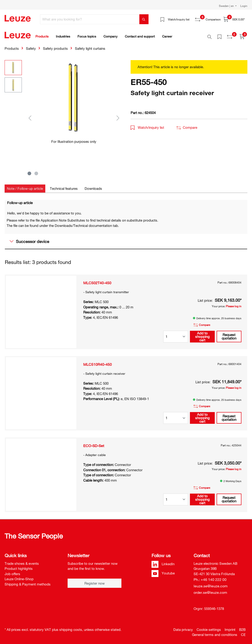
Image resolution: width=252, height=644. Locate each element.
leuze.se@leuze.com (211, 583)
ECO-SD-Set (94, 443)
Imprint (230, 627)
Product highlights (19, 566)
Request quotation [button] (229, 334)
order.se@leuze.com (210, 590)
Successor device (29, 239)
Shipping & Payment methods (28, 582)
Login (244, 6)
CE (243, 632)
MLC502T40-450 (97, 280)
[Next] (118, 115)
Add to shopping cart (202, 334)
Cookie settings (209, 627)
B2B (242, 627)
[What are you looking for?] (90, 19)
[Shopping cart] (234, 19)
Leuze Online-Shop (19, 576)
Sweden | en (227, 6)
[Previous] (30, 115)
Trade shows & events (22, 561)
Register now (94, 581)
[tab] (25, 186)
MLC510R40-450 (97, 362)
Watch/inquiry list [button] (147, 125)
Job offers (12, 571)
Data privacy (183, 627)
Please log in (234, 304)
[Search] (144, 19)
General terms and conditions (215, 632)
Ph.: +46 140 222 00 (210, 577)
